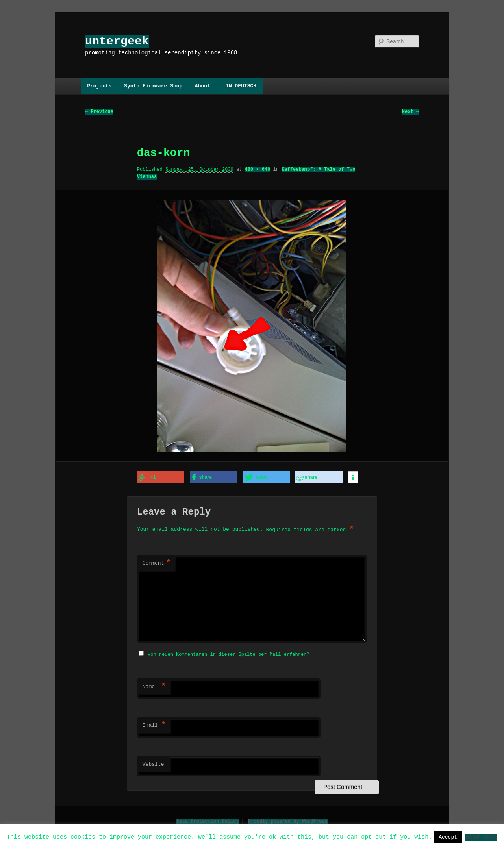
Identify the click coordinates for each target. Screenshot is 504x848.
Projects (99, 86)
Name (154, 686)
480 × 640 (258, 170)
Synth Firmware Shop (153, 86)
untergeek (117, 41)
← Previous (99, 112)
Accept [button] (448, 837)
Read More (481, 837)
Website (153, 763)
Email (154, 724)
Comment (157, 563)
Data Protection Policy (208, 820)
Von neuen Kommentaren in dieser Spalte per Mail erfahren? (228, 653)
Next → (410, 112)
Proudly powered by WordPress (288, 820)
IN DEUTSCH (241, 86)
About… (204, 86)
